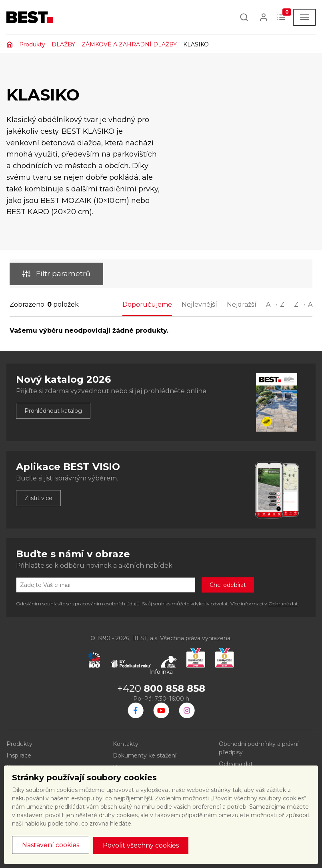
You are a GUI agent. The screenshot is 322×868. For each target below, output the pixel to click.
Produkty (32, 44)
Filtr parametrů (56, 274)
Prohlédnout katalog (53, 411)
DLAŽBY (63, 44)
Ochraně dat (283, 604)
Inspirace (19, 755)
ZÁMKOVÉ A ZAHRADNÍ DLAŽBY (129, 44)
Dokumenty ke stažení (145, 755)
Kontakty (126, 744)
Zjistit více (38, 498)
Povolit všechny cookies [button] (141, 845)
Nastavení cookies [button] (51, 845)
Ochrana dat (236, 764)
